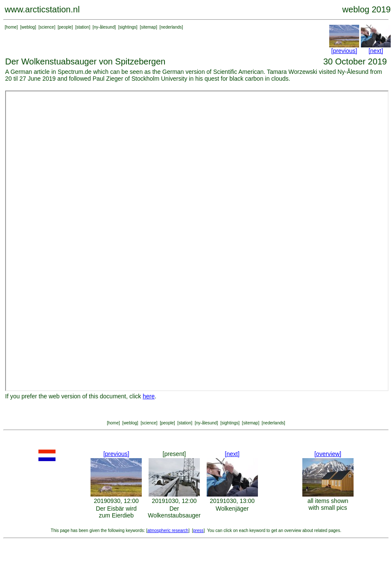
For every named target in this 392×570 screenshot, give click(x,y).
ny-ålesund (104, 27)
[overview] (328, 454)
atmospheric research (168, 531)
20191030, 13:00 (232, 501)
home (11, 27)
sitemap (148, 27)
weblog (28, 27)
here (149, 396)
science (47, 27)
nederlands (171, 27)
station (83, 27)
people (65, 27)
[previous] (344, 51)
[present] (174, 454)
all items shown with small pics (328, 504)
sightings (128, 27)
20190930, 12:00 (116, 501)
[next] (376, 51)
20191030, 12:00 (174, 501)
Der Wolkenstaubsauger (174, 512)
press (198, 531)
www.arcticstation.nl (42, 9)
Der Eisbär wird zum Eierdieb (116, 512)
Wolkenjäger (232, 509)
